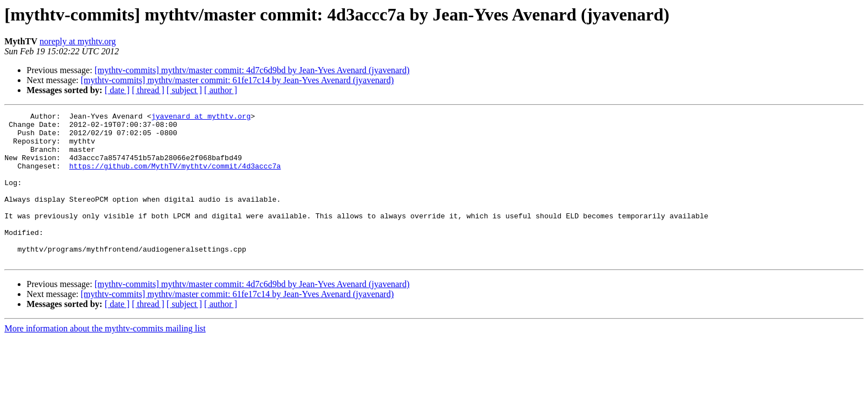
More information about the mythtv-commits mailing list (105, 358)
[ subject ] (184, 90)
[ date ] (117, 90)
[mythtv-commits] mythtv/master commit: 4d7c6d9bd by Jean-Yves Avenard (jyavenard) (252, 70)
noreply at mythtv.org (78, 41)
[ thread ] (148, 90)
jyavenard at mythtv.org (201, 117)
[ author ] (221, 90)
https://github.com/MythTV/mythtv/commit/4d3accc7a (175, 177)
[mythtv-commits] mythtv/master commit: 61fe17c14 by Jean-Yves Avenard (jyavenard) (237, 80)
